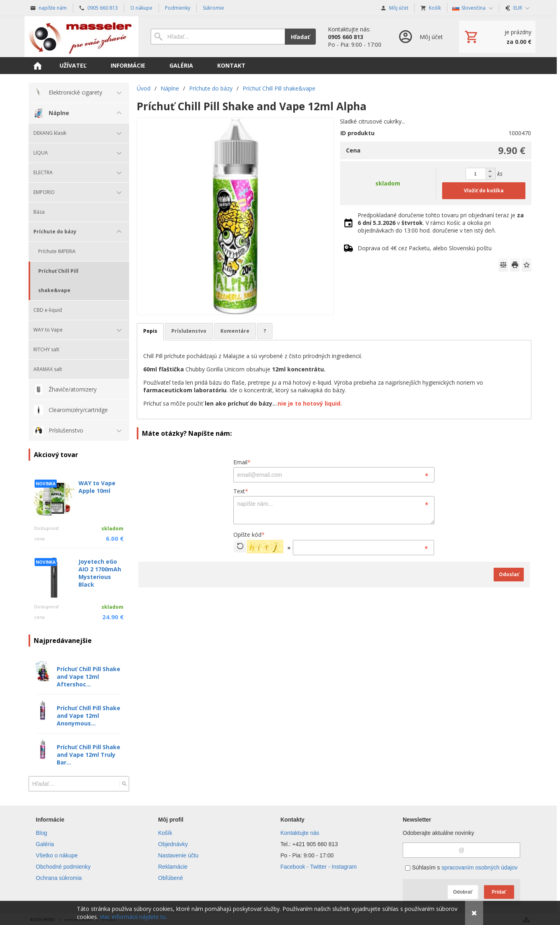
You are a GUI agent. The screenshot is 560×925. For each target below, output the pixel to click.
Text (241, 491)
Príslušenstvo (189, 331)
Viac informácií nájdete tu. (133, 917)
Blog (41, 833)
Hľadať (300, 37)
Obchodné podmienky (63, 867)
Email (242, 462)
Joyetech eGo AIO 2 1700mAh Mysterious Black (100, 573)
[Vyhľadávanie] (218, 37)
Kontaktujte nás (300, 833)
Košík (165, 833)
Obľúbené (171, 878)
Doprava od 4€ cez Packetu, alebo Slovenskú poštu (425, 248)
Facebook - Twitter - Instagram (319, 867)
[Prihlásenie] (420, 37)
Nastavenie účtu (178, 855)
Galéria (45, 844)
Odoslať (509, 574)
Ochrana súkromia (59, 878)
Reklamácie (173, 867)
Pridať (499, 892)
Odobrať (463, 892)
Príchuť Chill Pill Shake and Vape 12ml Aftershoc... (89, 677)
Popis (150, 331)
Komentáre (235, 331)
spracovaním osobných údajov (479, 867)
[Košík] (497, 37)
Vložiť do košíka (484, 191)
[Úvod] (81, 37)
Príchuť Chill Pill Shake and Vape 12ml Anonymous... (89, 716)
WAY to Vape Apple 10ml (97, 487)
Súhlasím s (461, 867)
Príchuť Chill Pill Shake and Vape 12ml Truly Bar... (89, 755)
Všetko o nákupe (57, 855)
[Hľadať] (124, 784)
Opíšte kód (249, 535)
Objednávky (173, 844)
